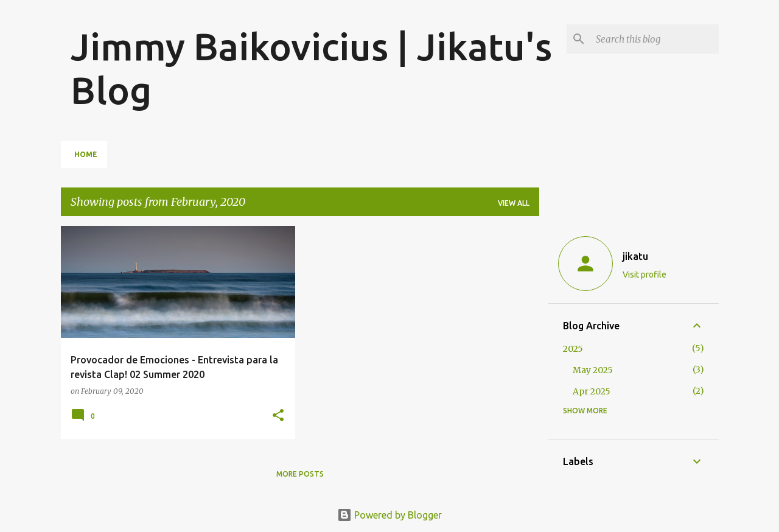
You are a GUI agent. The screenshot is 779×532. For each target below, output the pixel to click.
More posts (300, 474)
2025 (573, 349)
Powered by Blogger (389, 515)
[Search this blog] (655, 39)
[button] (278, 416)
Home (86, 154)
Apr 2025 (592, 391)
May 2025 (593, 370)
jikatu (635, 256)
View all (514, 203)
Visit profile (645, 275)
